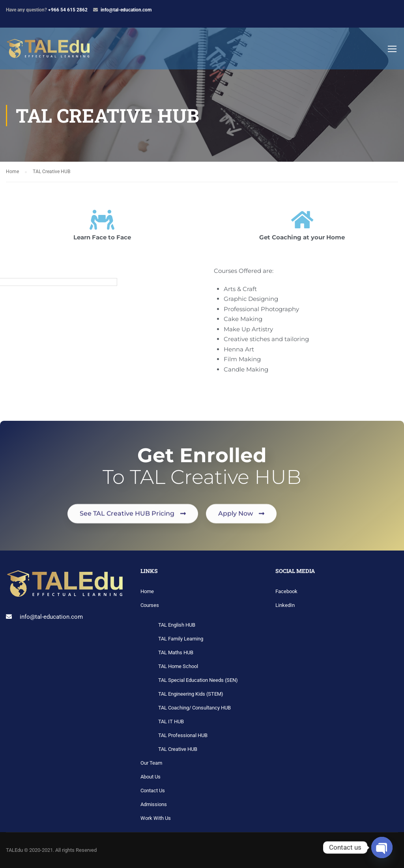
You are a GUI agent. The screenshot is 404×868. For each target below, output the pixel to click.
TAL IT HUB (171, 721)
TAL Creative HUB (178, 749)
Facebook (286, 591)
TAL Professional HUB (183, 735)
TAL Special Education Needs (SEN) (198, 680)
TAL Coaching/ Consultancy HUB (195, 708)
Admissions (154, 804)
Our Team (151, 763)
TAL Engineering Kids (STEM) (191, 694)
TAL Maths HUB (176, 652)
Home (147, 591)
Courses (150, 605)
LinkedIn (285, 605)
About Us (151, 777)
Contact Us (153, 791)
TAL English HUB (177, 625)
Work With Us (156, 818)
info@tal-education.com (126, 10)
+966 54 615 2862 (68, 10)
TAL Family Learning (181, 639)
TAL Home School (178, 666)
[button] (133, 529)
